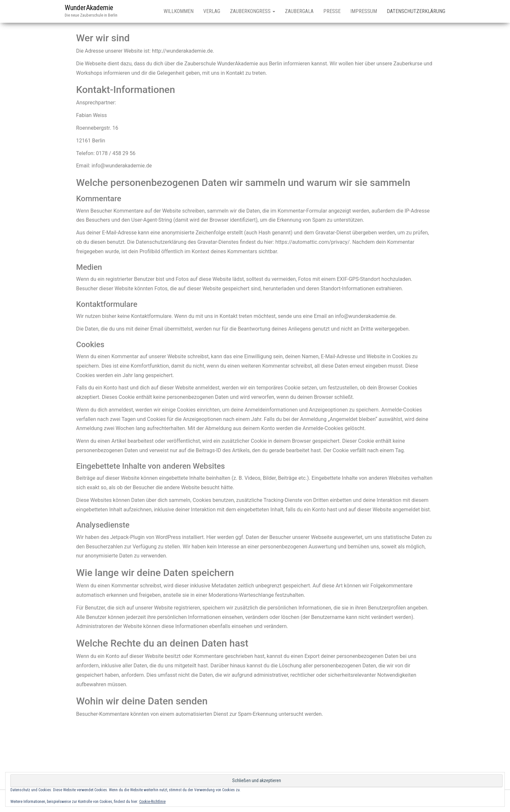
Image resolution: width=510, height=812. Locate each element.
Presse (332, 11)
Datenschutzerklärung (416, 11)
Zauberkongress (253, 11)
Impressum (364, 11)
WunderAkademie (89, 8)
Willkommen (179, 11)
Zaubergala (299, 11)
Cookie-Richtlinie (152, 802)
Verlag (212, 11)
